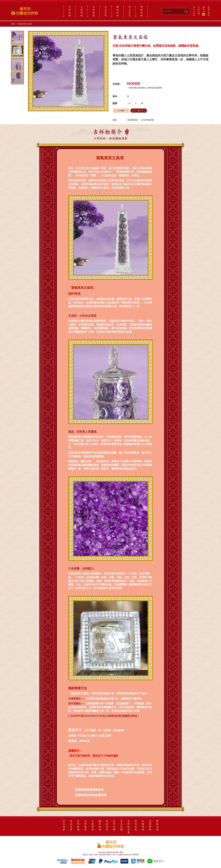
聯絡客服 (142, 11)
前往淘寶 (64, 825)
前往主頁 (71, 825)
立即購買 (121, 111)
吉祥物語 (70, 11)
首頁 (13, 24)
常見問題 (121, 825)
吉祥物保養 (147, 120)
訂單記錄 (199, 10)
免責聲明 (150, 825)
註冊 (194, 14)
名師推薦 (94, 11)
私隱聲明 (143, 825)
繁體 (209, 8)
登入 (194, 8)
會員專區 (130, 11)
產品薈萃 (106, 11)
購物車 (204, 11)
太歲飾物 (82, 11)
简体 (209, 14)
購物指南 (118, 11)
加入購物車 (139, 111)
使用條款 (136, 825)
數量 (115, 103)
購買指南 (133, 120)
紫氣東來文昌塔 (25, 24)
